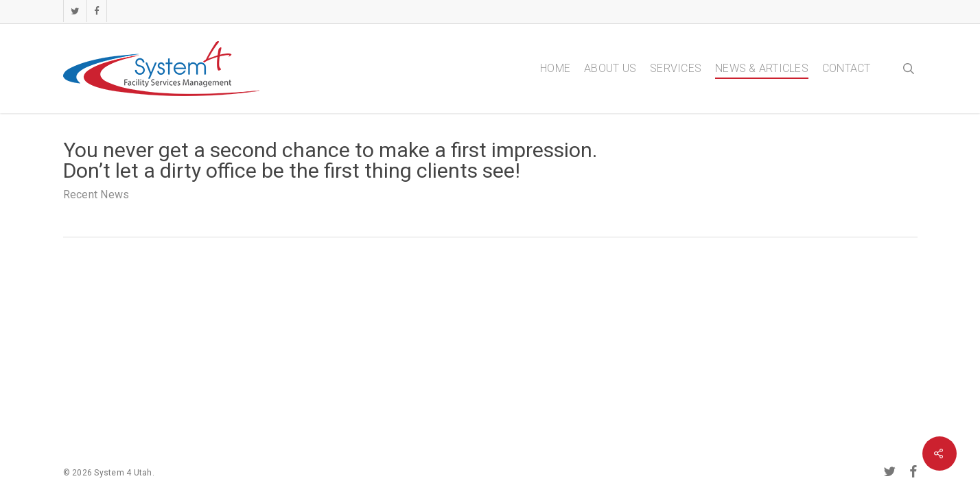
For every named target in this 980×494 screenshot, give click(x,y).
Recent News (96, 195)
